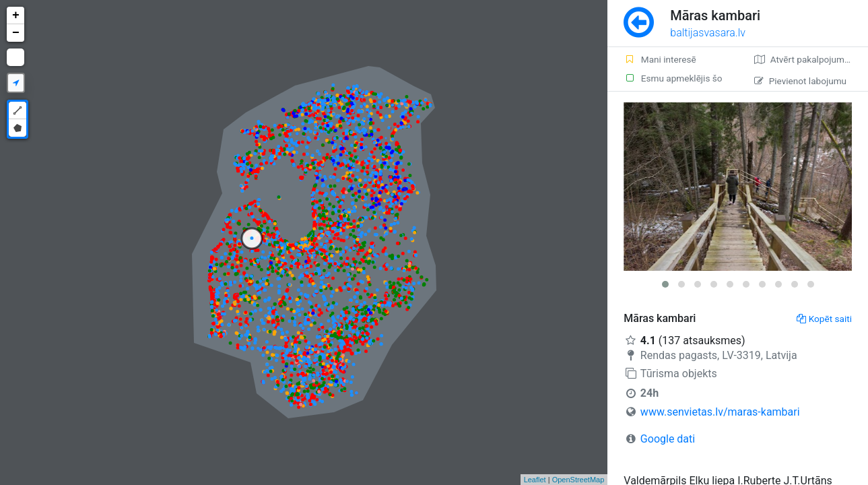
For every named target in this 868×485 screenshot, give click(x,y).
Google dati (668, 439)
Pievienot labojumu (800, 81)
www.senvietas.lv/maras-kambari (720, 412)
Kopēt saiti (824, 319)
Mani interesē (660, 59)
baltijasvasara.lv (708, 33)
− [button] (16, 33)
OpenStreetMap (578, 480)
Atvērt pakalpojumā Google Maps (811, 59)
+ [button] (16, 15)
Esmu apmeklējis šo (673, 78)
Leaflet (535, 480)
